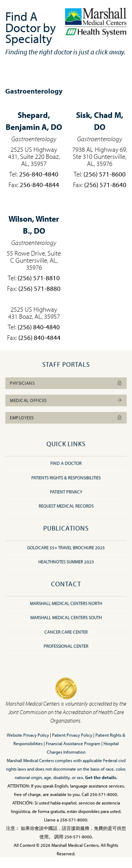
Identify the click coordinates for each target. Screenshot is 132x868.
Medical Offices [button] (66, 400)
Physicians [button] (66, 383)
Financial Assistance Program (73, 743)
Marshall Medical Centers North (66, 603)
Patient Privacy (66, 492)
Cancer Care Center (66, 632)
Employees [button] (66, 418)
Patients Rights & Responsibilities (66, 478)
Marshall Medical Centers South (66, 617)
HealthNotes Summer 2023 (66, 562)
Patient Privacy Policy (72, 735)
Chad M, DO (100, 121)
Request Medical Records (66, 506)
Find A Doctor (66, 463)
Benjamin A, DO (34, 121)
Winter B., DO (34, 225)
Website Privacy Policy (28, 735)
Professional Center (66, 646)
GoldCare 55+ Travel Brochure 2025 (66, 547)
